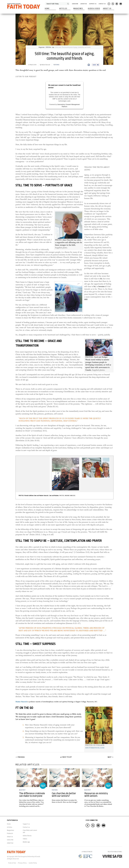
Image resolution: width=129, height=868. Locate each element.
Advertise (84, 4)
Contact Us (102, 4)
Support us (26, 824)
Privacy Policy (22, 863)
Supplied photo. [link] (69, 230)
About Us (107, 9)
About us (10, 837)
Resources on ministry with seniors (96, 795)
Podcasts (10, 833)
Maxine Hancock (21, 702)
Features (56, 65)
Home (47, 9)
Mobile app (26, 842)
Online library (27, 836)
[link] (68, 297)
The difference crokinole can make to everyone (32, 795)
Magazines (78, 9)
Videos (25, 839)
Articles (63, 9)
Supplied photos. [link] (99, 355)
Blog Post (22, 790)
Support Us (93, 4)
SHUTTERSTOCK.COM (95, 748)
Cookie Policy (33, 863)
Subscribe (75, 4)
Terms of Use (12, 863)
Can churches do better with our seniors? (64, 795)
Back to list (67, 757)
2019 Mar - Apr (50, 47)
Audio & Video (94, 9)
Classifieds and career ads (30, 831)
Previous (21, 757)
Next (110, 757)
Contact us (26, 827)
